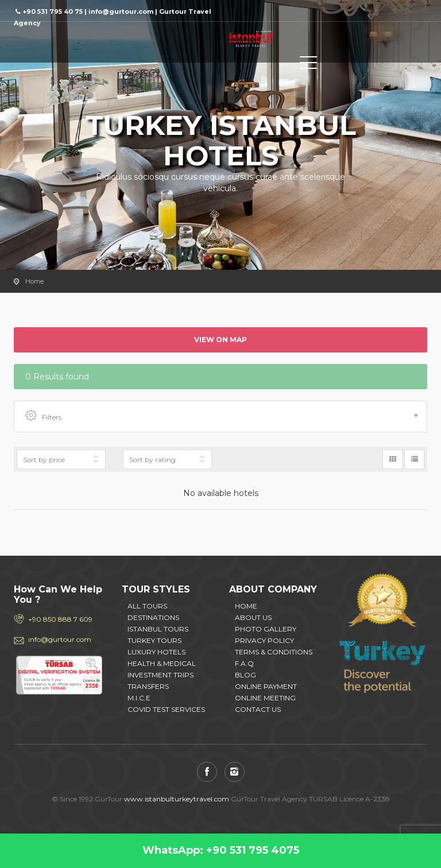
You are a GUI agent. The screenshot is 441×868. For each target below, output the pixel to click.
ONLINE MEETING (265, 698)
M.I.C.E (139, 698)
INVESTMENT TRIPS (160, 675)
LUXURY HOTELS (156, 652)
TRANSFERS (148, 686)
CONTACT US (258, 709)
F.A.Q (244, 663)
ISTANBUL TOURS (158, 629)
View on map (220, 340)
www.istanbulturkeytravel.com (177, 799)
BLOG (245, 675)
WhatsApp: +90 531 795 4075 (221, 850)
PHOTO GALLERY (266, 629)
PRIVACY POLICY (264, 640)
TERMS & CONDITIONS (274, 652)
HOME (246, 606)
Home (34, 281)
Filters (222, 416)
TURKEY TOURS (154, 640)
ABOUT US (253, 617)
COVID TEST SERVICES (166, 709)
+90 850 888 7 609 (60, 619)
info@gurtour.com (60, 639)
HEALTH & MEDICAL (162, 663)
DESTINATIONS (153, 617)
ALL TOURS (147, 606)
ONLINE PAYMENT (266, 686)
